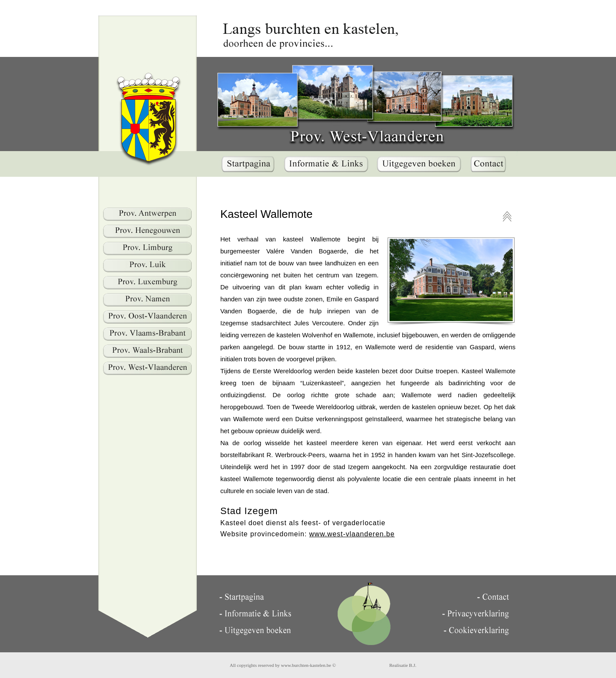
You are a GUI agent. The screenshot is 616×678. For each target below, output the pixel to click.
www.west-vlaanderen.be (352, 534)
